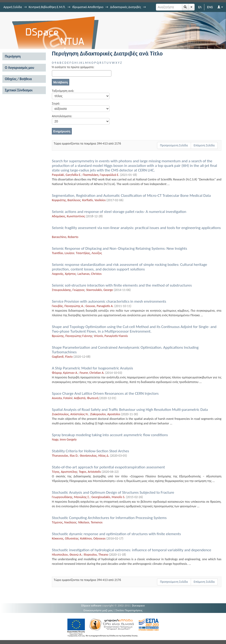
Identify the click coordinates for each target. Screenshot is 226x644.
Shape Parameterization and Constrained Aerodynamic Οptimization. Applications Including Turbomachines (125, 350)
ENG (210, 7)
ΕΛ (200, 7)
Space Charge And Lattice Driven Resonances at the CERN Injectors (105, 393)
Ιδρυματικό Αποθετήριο (88, 7)
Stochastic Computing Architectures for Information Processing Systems (109, 518)
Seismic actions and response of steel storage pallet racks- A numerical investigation (119, 212)
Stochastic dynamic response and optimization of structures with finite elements (116, 534)
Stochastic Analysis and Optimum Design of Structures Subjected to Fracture (113, 492)
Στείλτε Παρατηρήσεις (129, 610)
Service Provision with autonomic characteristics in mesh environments (109, 301)
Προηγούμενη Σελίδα (174, 145)
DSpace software (91, 605)
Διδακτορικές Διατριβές (125, 7)
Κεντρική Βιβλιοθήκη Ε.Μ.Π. (47, 7)
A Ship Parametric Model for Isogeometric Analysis (92, 368)
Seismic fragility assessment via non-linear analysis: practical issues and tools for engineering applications (136, 228)
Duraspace (138, 605)
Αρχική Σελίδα (13, 7)
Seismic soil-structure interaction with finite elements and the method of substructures (122, 285)
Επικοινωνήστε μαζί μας (98, 610)
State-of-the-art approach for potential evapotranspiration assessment (108, 467)
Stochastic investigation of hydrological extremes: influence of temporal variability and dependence (132, 550)
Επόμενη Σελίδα (204, 145)
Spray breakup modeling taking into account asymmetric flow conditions (110, 435)
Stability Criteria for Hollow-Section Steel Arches (90, 451)
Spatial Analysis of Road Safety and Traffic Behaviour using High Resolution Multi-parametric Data (130, 410)
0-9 (54, 63)
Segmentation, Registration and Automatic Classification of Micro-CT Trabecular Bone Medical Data (131, 196)
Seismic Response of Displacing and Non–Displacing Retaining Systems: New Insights (119, 248)
